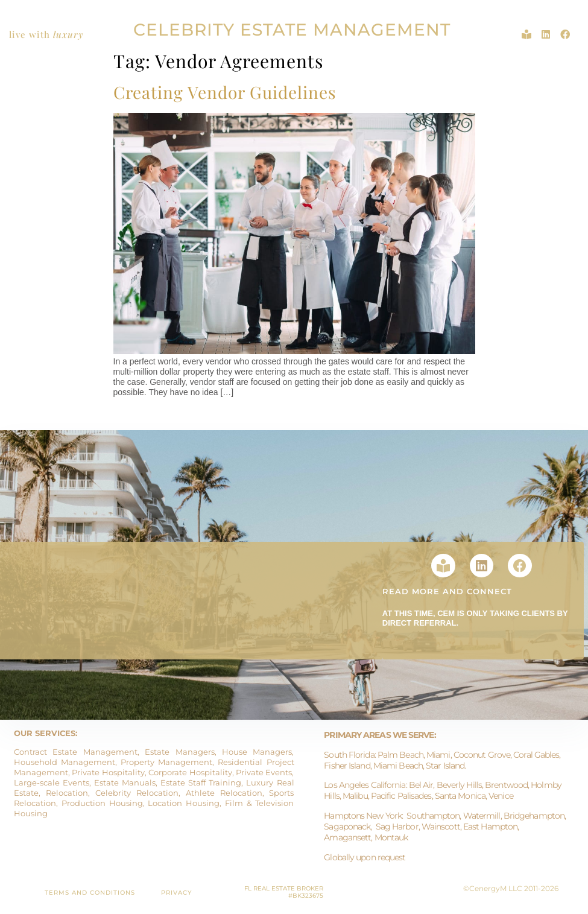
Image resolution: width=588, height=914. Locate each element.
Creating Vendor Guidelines (225, 92)
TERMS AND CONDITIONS (90, 893)
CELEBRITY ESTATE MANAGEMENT (292, 30)
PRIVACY (176, 893)
